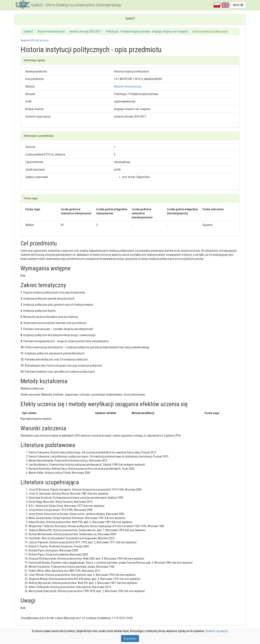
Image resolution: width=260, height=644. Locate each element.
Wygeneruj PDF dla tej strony (35, 40)
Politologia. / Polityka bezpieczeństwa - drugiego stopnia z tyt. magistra (147, 31)
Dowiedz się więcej (217, 631)
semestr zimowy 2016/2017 (85, 31)
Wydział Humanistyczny (51, 31)
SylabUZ (28, 31)
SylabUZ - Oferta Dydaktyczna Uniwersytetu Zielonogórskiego (76, 5)
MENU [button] (238, 5)
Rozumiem (130, 639)
